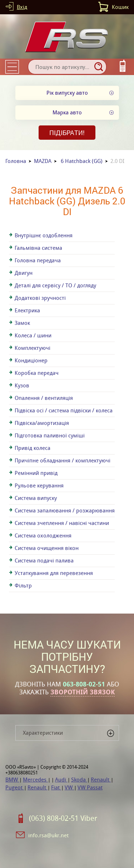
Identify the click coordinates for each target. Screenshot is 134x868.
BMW (12, 780)
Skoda (79, 780)
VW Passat (90, 787)
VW (69, 787)
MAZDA (43, 161)
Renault (101, 780)
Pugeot (15, 787)
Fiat (56, 787)
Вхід (22, 7)
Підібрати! (67, 133)
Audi (61, 780)
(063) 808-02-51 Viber (63, 818)
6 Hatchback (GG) (82, 161)
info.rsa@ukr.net (48, 835)
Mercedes (35, 780)
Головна (16, 161)
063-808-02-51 (84, 684)
